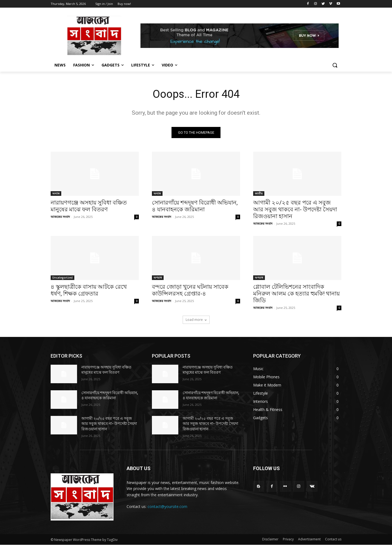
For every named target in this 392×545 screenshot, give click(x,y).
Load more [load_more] (196, 320)
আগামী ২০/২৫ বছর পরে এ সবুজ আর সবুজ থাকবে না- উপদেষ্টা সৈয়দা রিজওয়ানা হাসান (295, 209)
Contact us (333, 539)
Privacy (288, 539)
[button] (335, 65)
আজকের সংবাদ (60, 217)
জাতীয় (259, 193)
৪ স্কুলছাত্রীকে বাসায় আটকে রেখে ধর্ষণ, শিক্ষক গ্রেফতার (89, 290)
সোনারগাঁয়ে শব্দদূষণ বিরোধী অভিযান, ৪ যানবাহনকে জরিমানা (195, 206)
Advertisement (309, 539)
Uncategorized (62, 278)
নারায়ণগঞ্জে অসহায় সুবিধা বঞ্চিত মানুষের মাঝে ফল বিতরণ (89, 206)
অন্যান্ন (56, 193)
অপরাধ (158, 278)
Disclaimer (270, 539)
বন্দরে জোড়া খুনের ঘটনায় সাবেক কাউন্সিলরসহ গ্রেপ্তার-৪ (190, 290)
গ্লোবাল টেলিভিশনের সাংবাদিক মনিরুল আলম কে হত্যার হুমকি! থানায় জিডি (296, 294)
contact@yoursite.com (167, 506)
